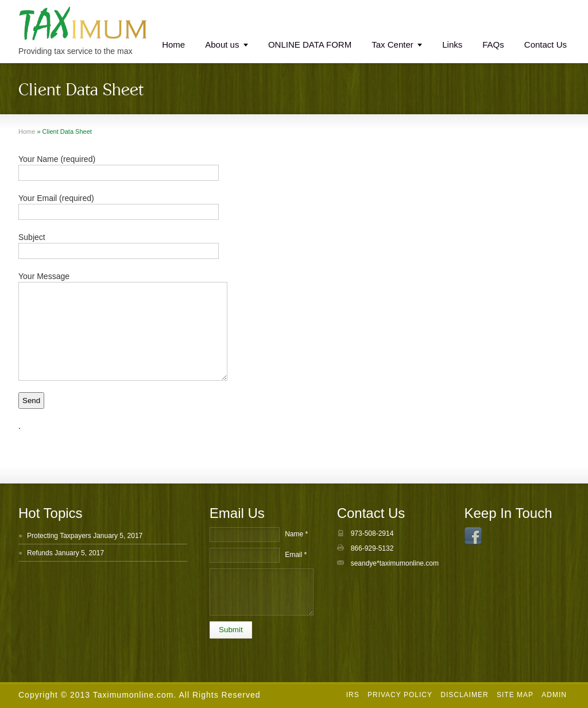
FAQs (493, 45)
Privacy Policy (400, 695)
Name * (296, 534)
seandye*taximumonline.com (395, 563)
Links (452, 45)
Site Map (515, 695)
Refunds (40, 553)
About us (222, 45)
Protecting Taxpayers (59, 536)
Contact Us (546, 45)
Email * (296, 555)
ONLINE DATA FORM (310, 45)
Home (173, 45)
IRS (353, 695)
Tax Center (392, 45)
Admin (554, 695)
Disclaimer (464, 695)
